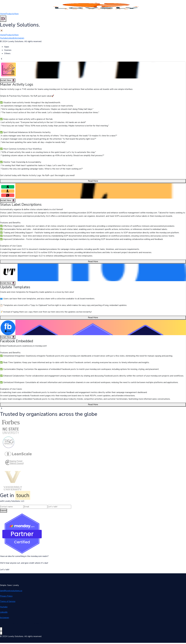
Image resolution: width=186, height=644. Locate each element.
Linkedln (11, 39)
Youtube (4, 39)
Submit (3, 512)
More (16, 15)
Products (10, 15)
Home (3, 15)
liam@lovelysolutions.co (11, 592)
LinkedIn (4, 613)
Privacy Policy (6, 597)
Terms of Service (8, 603)
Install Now (8, 81)
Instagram (20, 39)
